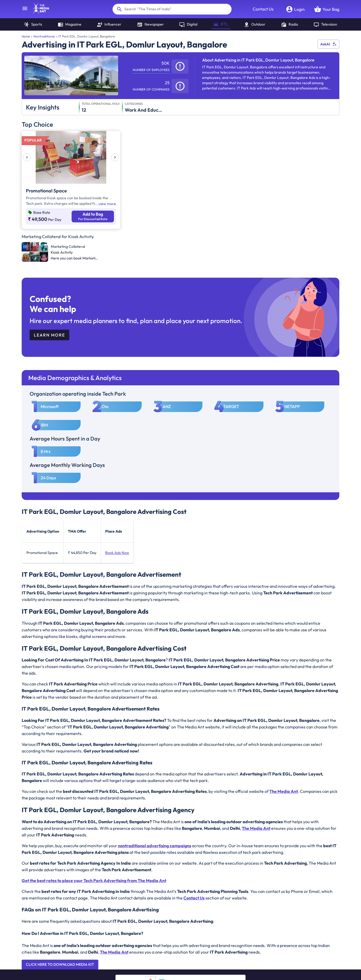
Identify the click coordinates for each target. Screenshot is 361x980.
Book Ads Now (117, 553)
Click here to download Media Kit (60, 965)
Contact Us (263, 9)
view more (107, 204)
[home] (39, 12)
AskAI (328, 44)
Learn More (49, 335)
